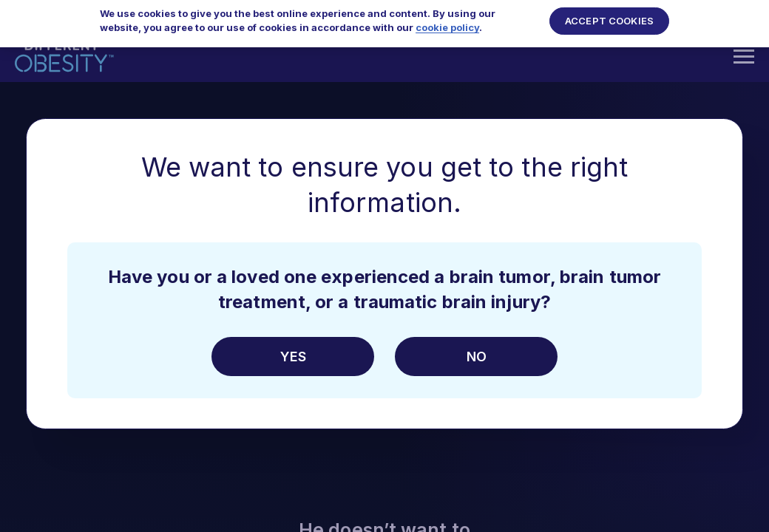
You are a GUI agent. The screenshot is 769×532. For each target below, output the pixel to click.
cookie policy (447, 22)
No (477, 357)
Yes (293, 357)
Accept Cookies (609, 16)
